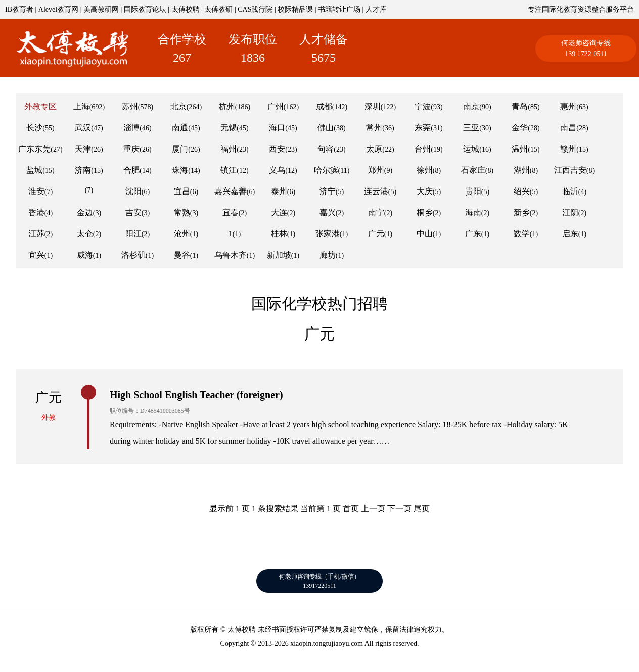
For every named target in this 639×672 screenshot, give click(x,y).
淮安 (36, 191)
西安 (277, 149)
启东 (570, 234)
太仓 (85, 234)
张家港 (328, 234)
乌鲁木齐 (231, 255)
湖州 (522, 170)
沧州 (182, 234)
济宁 (328, 191)
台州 (423, 149)
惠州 (568, 106)
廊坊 (328, 255)
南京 (471, 106)
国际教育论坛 (145, 9)
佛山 (326, 128)
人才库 (376, 9)
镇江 (229, 170)
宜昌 (182, 191)
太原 (374, 149)
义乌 (277, 170)
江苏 (36, 234)
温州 (520, 149)
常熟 (182, 212)
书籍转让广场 (339, 9)
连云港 (376, 191)
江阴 (570, 212)
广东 (473, 234)
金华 (520, 128)
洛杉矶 (133, 255)
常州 (374, 128)
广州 (276, 106)
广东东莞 (34, 149)
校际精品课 (295, 9)
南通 (180, 128)
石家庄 (473, 170)
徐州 (425, 170)
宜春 (231, 212)
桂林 (279, 234)
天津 (83, 149)
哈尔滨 (326, 170)
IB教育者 (19, 9)
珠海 (180, 170)
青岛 (520, 106)
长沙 (34, 128)
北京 (178, 106)
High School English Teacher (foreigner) (196, 395)
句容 (326, 149)
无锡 (229, 128)
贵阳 (473, 191)
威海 (85, 255)
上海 (81, 106)
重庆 (131, 149)
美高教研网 (101, 9)
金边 (85, 212)
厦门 (180, 149)
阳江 (133, 234)
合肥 (131, 170)
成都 (324, 106)
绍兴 (522, 191)
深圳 (373, 106)
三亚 (471, 128)
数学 (522, 234)
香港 (36, 212)
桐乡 (425, 212)
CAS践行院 (255, 9)
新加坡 (279, 255)
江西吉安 (570, 170)
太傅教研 (218, 9)
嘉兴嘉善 (231, 191)
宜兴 (36, 255)
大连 (279, 212)
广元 (376, 234)
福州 (229, 149)
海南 (473, 212)
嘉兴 (328, 212)
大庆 (425, 191)
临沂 (570, 191)
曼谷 (182, 255)
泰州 (279, 191)
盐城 (34, 170)
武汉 (83, 128)
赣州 (568, 149)
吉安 (133, 212)
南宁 (376, 212)
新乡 (522, 212)
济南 (83, 170)
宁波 (423, 106)
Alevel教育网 (58, 9)
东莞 (423, 128)
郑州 (376, 170)
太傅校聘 (186, 9)
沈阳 (133, 191)
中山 (425, 234)
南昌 (568, 128)
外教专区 (40, 106)
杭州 (227, 106)
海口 (277, 128)
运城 (471, 149)
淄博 (131, 128)
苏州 (130, 106)
